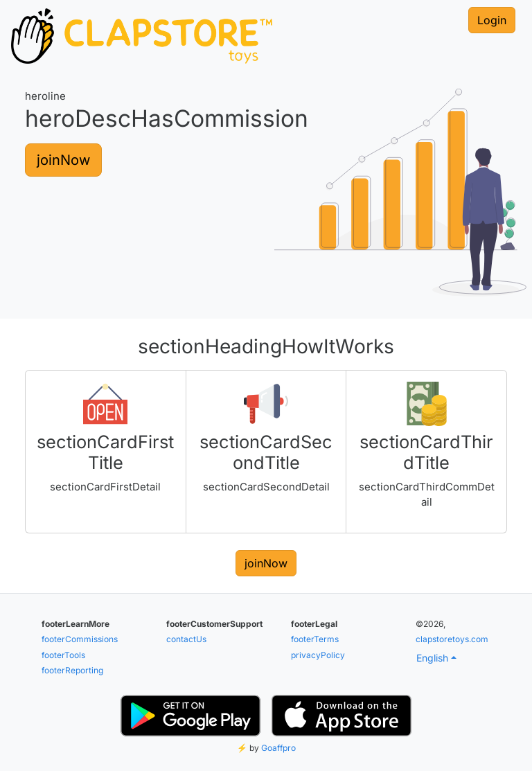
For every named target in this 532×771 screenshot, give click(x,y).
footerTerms (315, 639)
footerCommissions (80, 639)
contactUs (186, 639)
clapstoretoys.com (452, 639)
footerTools (63, 655)
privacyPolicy (318, 655)
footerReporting (72, 670)
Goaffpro (278, 748)
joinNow (63, 160)
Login (492, 20)
